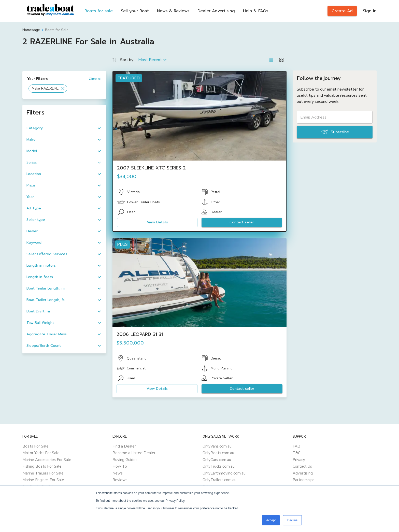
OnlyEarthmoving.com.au (224, 473)
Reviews (120, 480)
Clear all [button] (95, 79)
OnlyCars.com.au (217, 460)
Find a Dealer (124, 446)
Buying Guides (125, 460)
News (118, 473)
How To (120, 466)
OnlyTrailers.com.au (219, 480)
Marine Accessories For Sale (47, 460)
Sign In (370, 11)
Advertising (303, 473)
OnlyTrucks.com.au (219, 466)
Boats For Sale (35, 446)
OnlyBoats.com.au (218, 453)
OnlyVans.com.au (217, 446)
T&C (297, 453)
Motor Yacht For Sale (41, 453)
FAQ (296, 446)
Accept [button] (271, 520)
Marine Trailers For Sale (43, 473)
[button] (48, 89)
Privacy (299, 460)
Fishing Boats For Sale (42, 466)
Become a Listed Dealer (134, 453)
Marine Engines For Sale (43, 480)
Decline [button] (292, 520)
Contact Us (302, 466)
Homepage (31, 30)
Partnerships (304, 480)
